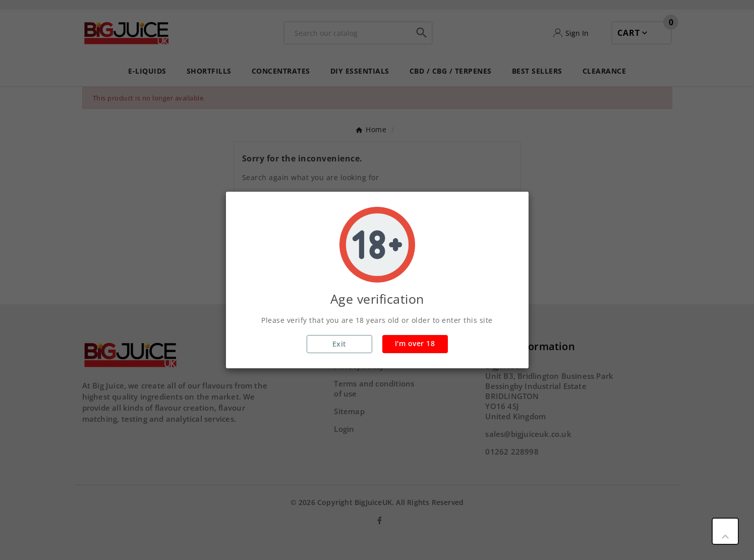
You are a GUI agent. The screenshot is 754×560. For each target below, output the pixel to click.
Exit (339, 344)
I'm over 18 (415, 343)
